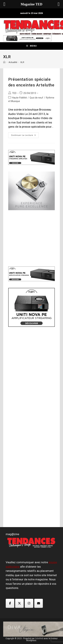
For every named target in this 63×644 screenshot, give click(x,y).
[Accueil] (4, 62)
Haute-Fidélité (19, 98)
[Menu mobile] (32, 46)
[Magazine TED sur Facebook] (10, 603)
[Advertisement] (33, 238)
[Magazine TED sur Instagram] (29, 603)
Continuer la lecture (25, 136)
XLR (22, 62)
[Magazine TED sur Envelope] (39, 603)
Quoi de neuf (36, 98)
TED (14, 93)
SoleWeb (39, 638)
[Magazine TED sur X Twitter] (19, 603)
